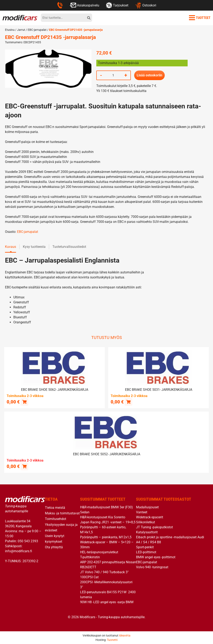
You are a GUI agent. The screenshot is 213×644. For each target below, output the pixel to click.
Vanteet (142, 512)
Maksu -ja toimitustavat (62, 513)
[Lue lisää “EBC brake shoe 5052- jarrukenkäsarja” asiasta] (24, 466)
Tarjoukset (117, 5)
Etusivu (10, 30)
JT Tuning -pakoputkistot (154, 527)
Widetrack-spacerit (150, 517)
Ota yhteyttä (54, 547)
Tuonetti (112, 640)
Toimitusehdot (56, 519)
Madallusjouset (147, 507)
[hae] (89, 18)
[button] (24, 402)
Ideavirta (125, 635)
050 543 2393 (28, 541)
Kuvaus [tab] (11, 247)
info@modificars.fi (19, 551)
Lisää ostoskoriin (149, 75)
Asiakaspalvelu (85, 5)
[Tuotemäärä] (113, 75)
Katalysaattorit (147, 532)
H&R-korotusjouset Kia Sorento (103, 517)
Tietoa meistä (55, 507)
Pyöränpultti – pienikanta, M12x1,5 (106, 537)
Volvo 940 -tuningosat (152, 567)
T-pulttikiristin (90, 557)
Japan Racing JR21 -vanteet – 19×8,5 (108, 522)
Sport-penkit (145, 547)
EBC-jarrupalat (37, 30)
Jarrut (21, 30)
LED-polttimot (146, 552)
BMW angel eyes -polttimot (156, 557)
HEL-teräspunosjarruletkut (99, 552)
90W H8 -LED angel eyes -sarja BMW (107, 602)
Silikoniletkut (146, 522)
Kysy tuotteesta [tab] (34, 247)
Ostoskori (146, 5)
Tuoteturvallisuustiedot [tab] (69, 247)
